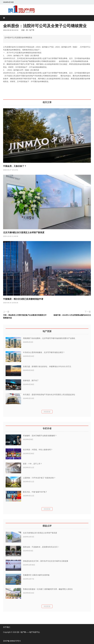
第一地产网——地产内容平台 (28, 632)
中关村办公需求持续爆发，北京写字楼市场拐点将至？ (44, 352)
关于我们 (7, 627)
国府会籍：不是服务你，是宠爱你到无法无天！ (41, 547)
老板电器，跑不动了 (31, 380)
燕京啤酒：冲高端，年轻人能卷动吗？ (38, 450)
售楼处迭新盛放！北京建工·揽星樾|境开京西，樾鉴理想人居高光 (48, 589)
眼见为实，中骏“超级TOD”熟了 (35, 492)
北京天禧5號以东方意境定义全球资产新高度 (24, 233)
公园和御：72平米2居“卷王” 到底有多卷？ (39, 478)
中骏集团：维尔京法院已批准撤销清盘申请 (23, 299)
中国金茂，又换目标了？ (15, 166)
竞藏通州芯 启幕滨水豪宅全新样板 (36, 575)
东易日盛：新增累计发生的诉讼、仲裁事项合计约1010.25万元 (47, 366)
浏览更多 (47, 412)
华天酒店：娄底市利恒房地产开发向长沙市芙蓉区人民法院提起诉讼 (49, 395)
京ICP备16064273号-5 (12, 641)
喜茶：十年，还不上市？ (33, 464)
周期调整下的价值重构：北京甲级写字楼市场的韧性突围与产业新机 (49, 338)
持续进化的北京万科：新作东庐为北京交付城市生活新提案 (46, 561)
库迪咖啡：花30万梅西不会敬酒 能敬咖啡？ (40, 436)
